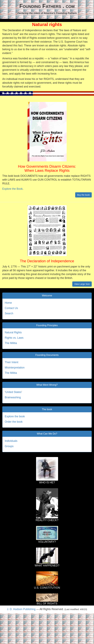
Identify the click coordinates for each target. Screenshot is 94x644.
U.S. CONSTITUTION (47, 588)
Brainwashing (13, 397)
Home (8, 303)
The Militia (11, 343)
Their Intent (12, 362)
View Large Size (82, 284)
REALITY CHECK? (47, 520)
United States (13, 392)
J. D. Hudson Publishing (21, 609)
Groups (9, 446)
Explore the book (15, 416)
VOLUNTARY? (47, 542)
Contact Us (11, 308)
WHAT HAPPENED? (47, 565)
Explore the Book (12, 189)
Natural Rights (13, 332)
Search (9, 313)
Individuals (11, 441)
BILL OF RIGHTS (47, 604)
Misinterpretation (15, 368)
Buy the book (83, 195)
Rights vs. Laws (14, 338)
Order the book (14, 422)
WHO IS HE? (47, 482)
